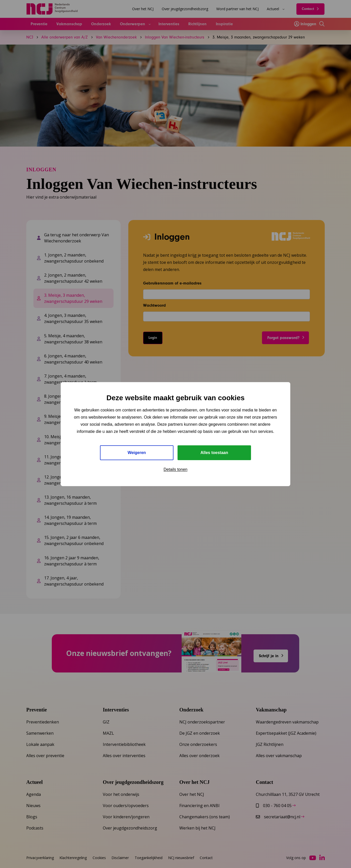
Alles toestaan (214, 453)
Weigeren (137, 453)
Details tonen (175, 469)
